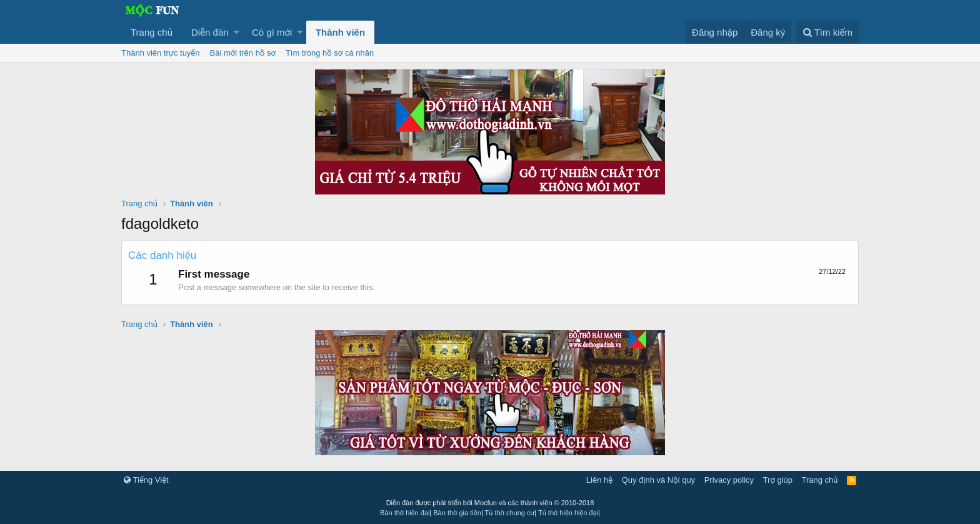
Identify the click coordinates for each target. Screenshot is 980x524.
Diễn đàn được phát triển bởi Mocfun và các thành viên (490, 503)
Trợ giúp (778, 480)
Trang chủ (152, 32)
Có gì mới (272, 32)
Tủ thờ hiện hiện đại (568, 513)
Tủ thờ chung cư (510, 513)
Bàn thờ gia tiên (457, 513)
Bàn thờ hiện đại (405, 513)
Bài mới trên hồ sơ (243, 53)
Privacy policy (729, 480)
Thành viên (340, 32)
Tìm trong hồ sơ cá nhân (330, 53)
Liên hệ (599, 480)
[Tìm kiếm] (827, 32)
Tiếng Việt (146, 480)
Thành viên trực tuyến (161, 53)
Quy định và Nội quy (659, 480)
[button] (237, 32)
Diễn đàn (210, 32)
